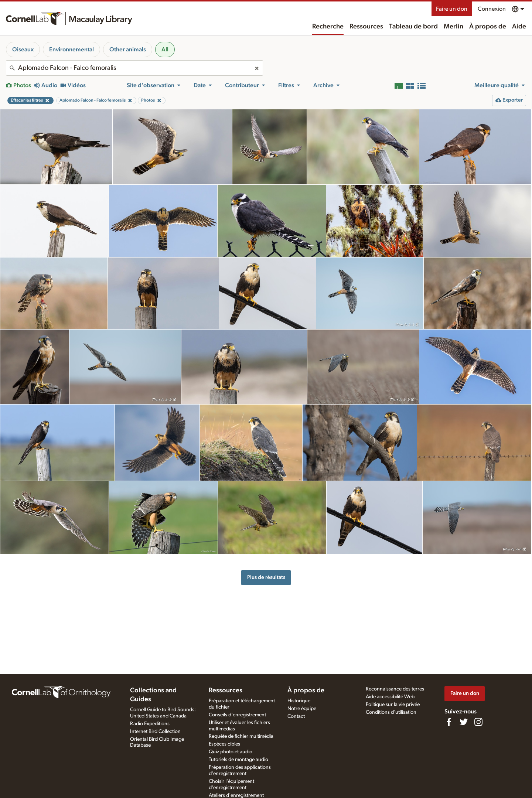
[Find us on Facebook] (449, 722)
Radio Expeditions (150, 724)
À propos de (488, 27)
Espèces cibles (224, 744)
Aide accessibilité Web (390, 697)
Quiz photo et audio (231, 752)
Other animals (128, 50)
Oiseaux (23, 50)
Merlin (453, 27)
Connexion (492, 9)
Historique (299, 701)
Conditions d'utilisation (391, 712)
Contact (296, 716)
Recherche (328, 27)
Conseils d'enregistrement (237, 715)
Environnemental (71, 50)
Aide (519, 27)
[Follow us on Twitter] (464, 722)
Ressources (366, 27)
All (165, 50)
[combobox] (134, 68)
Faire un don (452, 9)
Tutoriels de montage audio (238, 760)
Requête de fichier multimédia (241, 736)
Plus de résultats (266, 577)
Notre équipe (302, 709)
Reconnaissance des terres (395, 689)
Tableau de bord (413, 27)
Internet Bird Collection (155, 731)
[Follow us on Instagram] (478, 722)
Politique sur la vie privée (393, 705)
